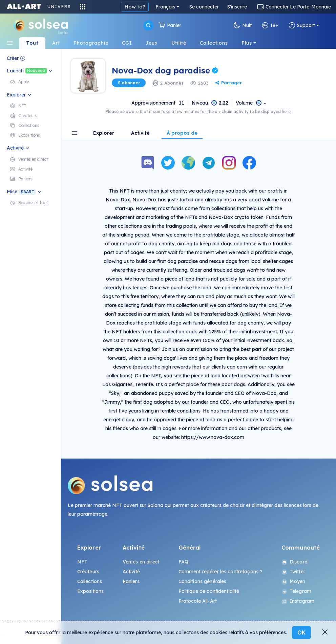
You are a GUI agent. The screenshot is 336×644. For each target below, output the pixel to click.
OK (301, 632)
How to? (135, 7)
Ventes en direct (141, 562)
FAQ (183, 562)
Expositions (91, 591)
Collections (90, 581)
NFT (82, 562)
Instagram (298, 601)
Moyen (293, 581)
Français (165, 7)
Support (302, 25)
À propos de (182, 133)
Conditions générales (203, 581)
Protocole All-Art (198, 601)
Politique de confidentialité (209, 591)
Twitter (293, 572)
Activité (140, 133)
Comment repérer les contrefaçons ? (221, 572)
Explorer (104, 133)
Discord (295, 562)
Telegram (296, 591)
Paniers (131, 581)
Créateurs (88, 572)
